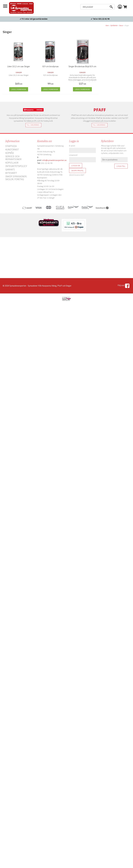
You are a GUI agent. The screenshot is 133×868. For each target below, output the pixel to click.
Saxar (121, 25)
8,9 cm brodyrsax (51, 66)
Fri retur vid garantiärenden (35, 19)
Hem (107, 25)
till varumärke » (33, 125)
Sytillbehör (114, 25)
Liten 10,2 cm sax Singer (19, 66)
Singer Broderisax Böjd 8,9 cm (82, 66)
